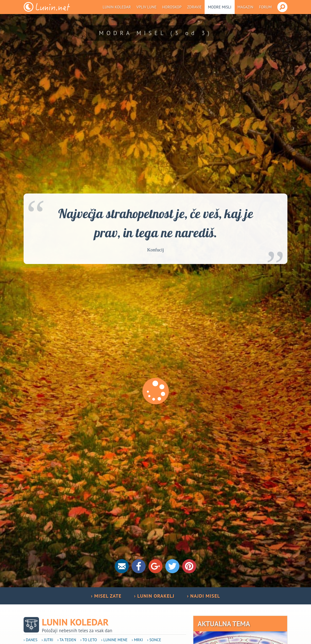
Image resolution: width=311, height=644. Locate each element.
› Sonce (154, 640)
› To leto (89, 640)
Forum (265, 7)
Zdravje (195, 7)
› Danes (30, 640)
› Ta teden (67, 640)
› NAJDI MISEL (203, 596)
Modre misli (220, 7)
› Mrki (137, 640)
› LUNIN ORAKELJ (154, 596)
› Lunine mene (114, 640)
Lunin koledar (117, 7)
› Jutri (47, 640)
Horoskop (172, 7)
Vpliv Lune (147, 7)
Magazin (245, 7)
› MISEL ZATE (106, 596)
